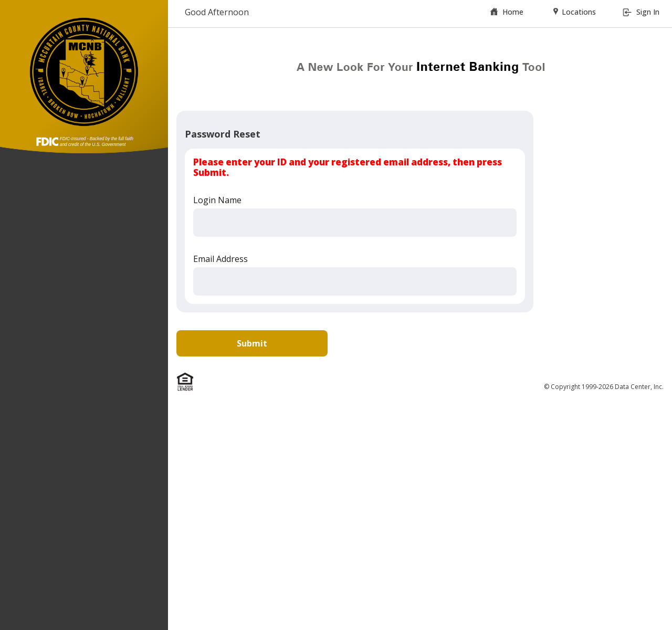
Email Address (220, 259)
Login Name (217, 200)
